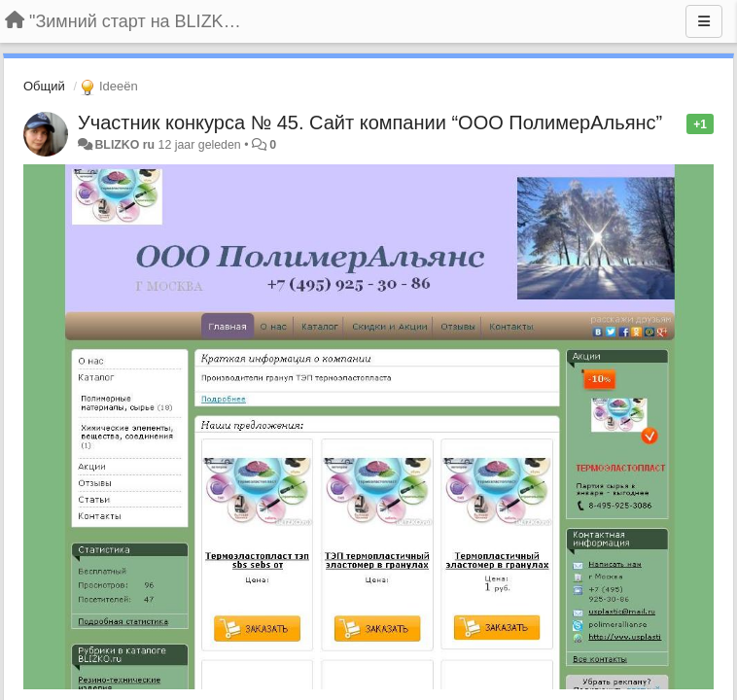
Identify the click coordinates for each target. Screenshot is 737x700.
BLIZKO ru (126, 145)
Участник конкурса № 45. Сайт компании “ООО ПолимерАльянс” (370, 122)
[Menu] (704, 21)
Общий (44, 86)
